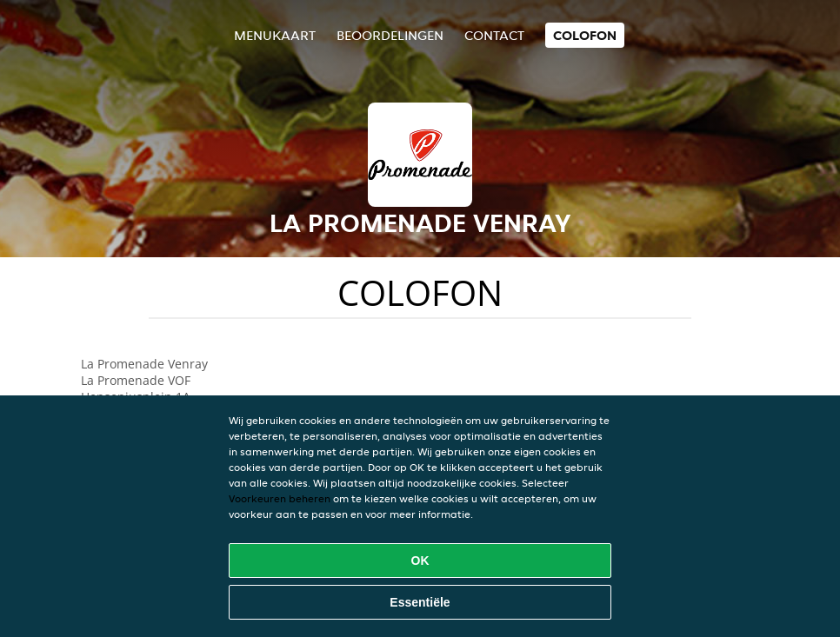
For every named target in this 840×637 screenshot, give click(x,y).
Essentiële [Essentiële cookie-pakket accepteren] (420, 602)
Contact (494, 35)
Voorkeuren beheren (280, 498)
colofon (585, 35)
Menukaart (275, 35)
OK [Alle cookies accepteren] (420, 561)
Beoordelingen (390, 35)
